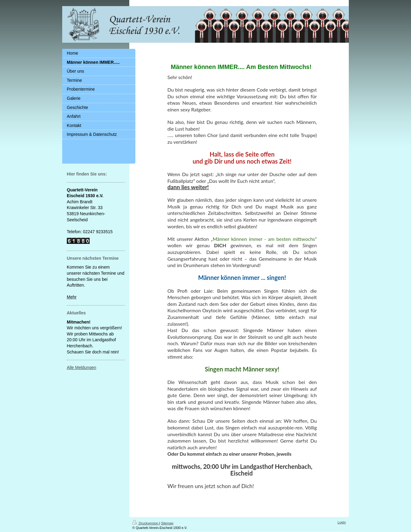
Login (342, 522)
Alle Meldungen (82, 367)
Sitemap (167, 523)
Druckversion (146, 523)
